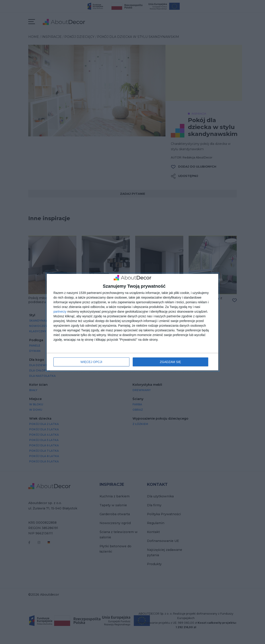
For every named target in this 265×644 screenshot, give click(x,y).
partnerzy (60, 312)
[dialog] (132, 322)
